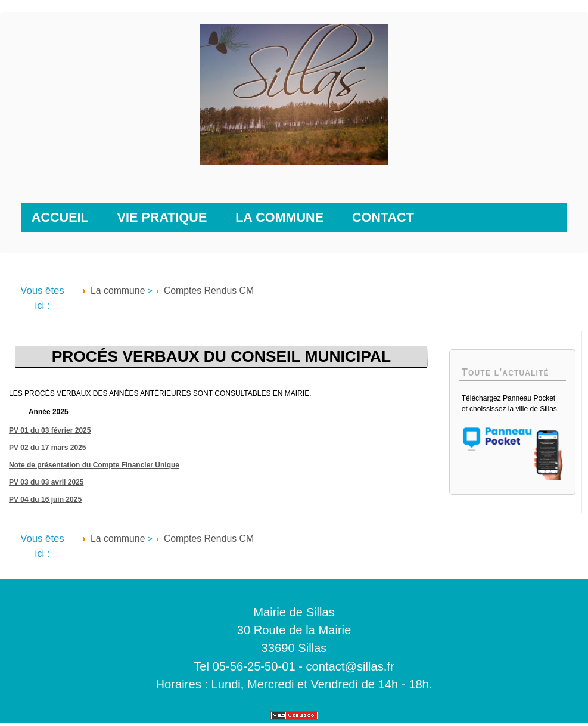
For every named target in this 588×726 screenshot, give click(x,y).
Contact (383, 217)
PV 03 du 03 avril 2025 (46, 482)
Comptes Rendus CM (209, 291)
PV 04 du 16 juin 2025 (45, 499)
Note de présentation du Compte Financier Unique (94, 465)
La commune (279, 217)
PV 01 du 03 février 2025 (50, 430)
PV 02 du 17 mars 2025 (47, 448)
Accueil (60, 217)
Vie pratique (162, 217)
